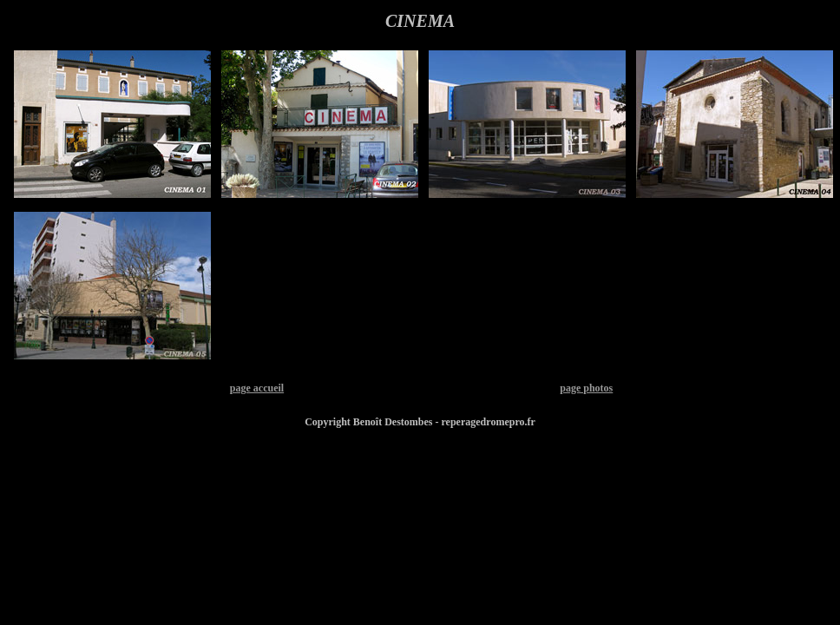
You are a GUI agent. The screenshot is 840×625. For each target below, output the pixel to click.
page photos (586, 388)
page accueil (257, 388)
